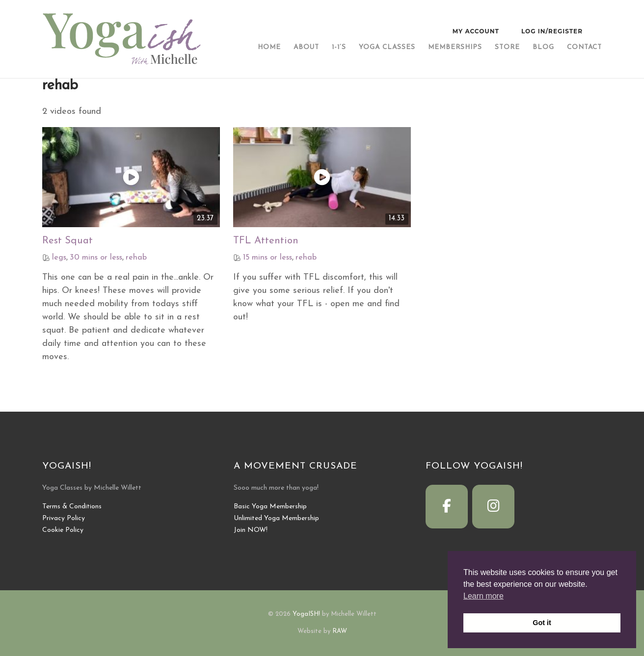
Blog (543, 47)
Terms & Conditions (72, 507)
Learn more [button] (483, 596)
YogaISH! (306, 614)
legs (59, 258)
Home (269, 47)
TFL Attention (266, 241)
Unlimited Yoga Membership (276, 518)
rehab (136, 258)
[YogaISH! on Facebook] (447, 507)
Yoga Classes (387, 47)
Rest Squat (67, 241)
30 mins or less (96, 258)
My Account (476, 31)
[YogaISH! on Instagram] (493, 507)
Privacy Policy (64, 518)
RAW (340, 631)
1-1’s (339, 47)
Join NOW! (251, 530)
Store (507, 47)
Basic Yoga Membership (270, 507)
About (306, 47)
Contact (584, 47)
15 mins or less (268, 258)
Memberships (455, 47)
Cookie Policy (63, 530)
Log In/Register (552, 31)
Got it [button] (542, 623)
